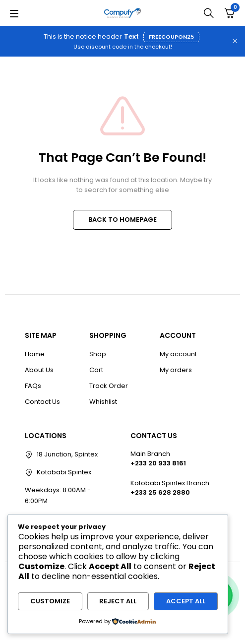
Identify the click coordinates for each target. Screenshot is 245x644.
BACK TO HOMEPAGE (122, 220)
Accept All (186, 601)
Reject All (118, 601)
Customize (50, 601)
